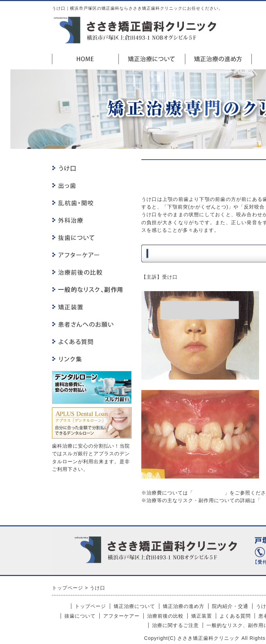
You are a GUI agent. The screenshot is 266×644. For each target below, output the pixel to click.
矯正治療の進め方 (184, 606)
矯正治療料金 (209, 493)
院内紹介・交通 (230, 606)
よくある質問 (235, 616)
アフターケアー (121, 616)
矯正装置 (202, 616)
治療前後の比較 (165, 616)
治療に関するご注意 (175, 625)
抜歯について (80, 616)
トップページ (90, 606)
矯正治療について (134, 606)
